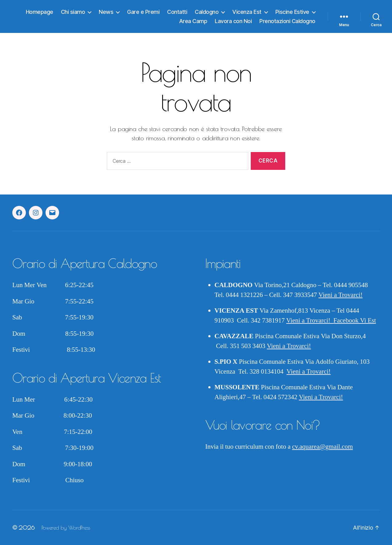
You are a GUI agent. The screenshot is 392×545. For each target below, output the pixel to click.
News (106, 12)
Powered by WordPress (66, 528)
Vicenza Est (247, 12)
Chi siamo (73, 12)
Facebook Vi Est (355, 321)
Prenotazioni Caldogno (287, 21)
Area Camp (193, 21)
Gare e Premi (143, 12)
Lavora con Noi (233, 21)
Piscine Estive (292, 12)
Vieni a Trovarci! (340, 295)
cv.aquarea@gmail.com (322, 447)
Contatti (177, 12)
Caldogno (207, 12)
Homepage (40, 12)
